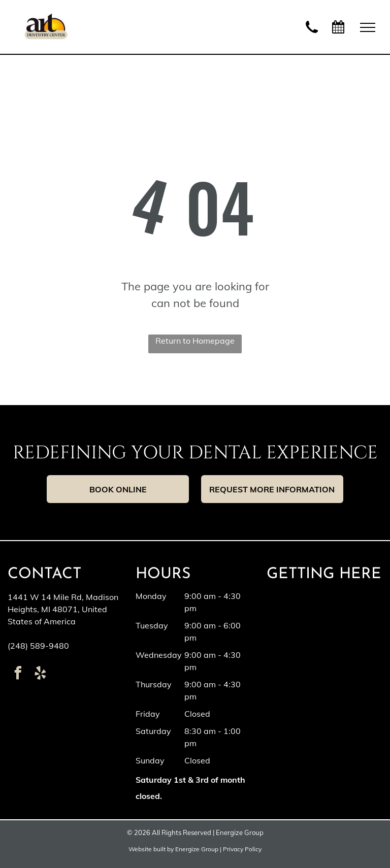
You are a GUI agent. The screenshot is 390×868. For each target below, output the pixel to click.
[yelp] (40, 674)
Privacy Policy (242, 849)
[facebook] (18, 674)
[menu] (368, 27)
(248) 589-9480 (38, 646)
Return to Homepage (195, 341)
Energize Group (197, 849)
